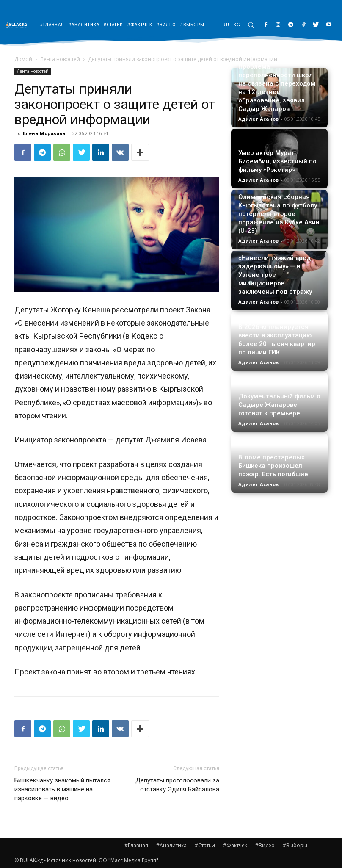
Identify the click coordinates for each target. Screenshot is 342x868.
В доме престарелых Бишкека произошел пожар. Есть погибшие (273, 466)
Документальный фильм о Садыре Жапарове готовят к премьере (279, 405)
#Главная (136, 845)
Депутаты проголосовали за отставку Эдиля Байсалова (177, 785)
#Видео (265, 845)
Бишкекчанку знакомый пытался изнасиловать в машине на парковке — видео (62, 789)
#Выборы (295, 845)
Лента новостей (60, 59)
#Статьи (205, 845)
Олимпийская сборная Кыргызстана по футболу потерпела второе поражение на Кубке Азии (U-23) (279, 214)
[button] (251, 25)
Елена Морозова (44, 133)
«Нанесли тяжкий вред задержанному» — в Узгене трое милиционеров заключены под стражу (275, 275)
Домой (23, 59)
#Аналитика (171, 845)
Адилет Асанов (258, 119)
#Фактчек (235, 845)
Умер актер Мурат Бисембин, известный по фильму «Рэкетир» (277, 161)
